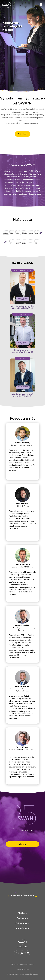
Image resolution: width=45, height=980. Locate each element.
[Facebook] (16, 953)
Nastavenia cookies (23, 969)
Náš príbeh (23, 134)
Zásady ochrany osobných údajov (22, 964)
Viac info (23, 844)
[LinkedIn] (22, 953)
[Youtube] (28, 953)
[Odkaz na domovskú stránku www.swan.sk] (7, 5)
